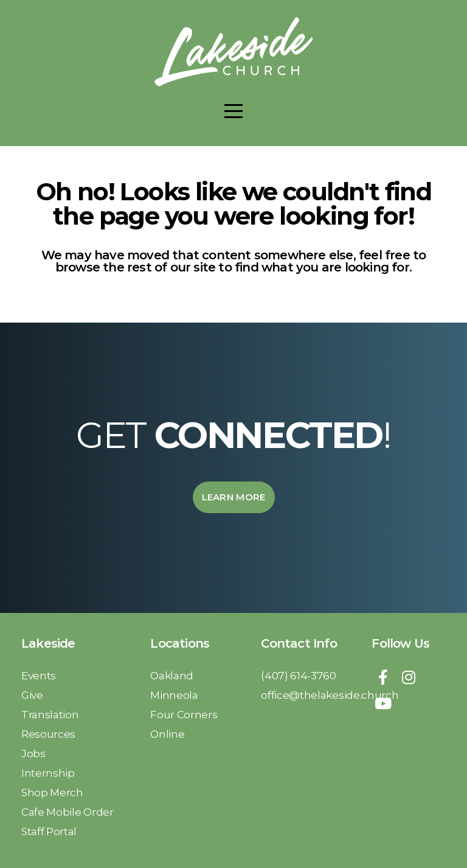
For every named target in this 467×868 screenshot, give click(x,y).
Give (33, 695)
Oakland (173, 675)
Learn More (234, 497)
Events (39, 675)
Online (167, 734)
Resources (48, 734)
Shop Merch (53, 792)
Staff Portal (49, 831)
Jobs (34, 753)
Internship (49, 773)
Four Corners (185, 714)
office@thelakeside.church (330, 695)
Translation (51, 714)
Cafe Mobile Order (67, 812)
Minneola (175, 695)
